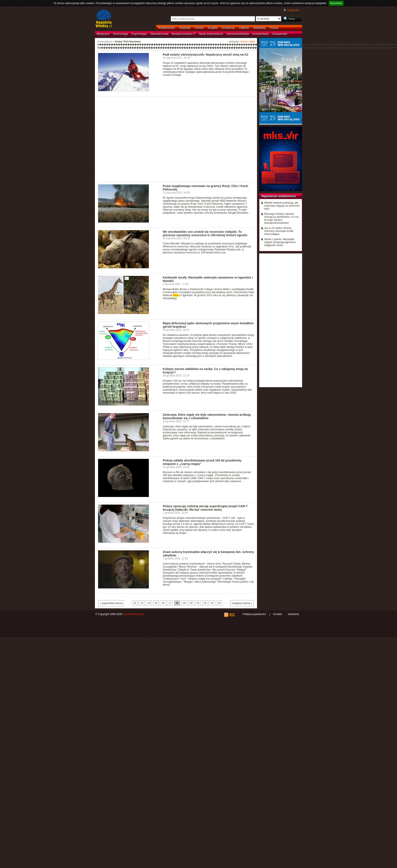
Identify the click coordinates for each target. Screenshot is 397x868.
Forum (199, 28)
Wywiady (259, 28)
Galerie (244, 28)
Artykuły (185, 28)
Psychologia (139, 34)
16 (163, 603)
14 (149, 603)
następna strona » (242, 603)
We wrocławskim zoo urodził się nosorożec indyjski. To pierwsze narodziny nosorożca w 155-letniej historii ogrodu (205, 233)
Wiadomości (167, 28)
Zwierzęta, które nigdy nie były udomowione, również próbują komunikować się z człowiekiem (207, 416)
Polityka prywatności (254, 614)
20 (191, 603)
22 (205, 603)
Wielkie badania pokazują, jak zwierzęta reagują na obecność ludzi (282, 206)
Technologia (120, 34)
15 (156, 603)
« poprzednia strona (111, 603)
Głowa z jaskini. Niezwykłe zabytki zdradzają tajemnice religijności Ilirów (280, 242)
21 (198, 603)
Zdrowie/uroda (159, 34)
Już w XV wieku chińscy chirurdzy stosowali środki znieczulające (279, 231)
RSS (232, 615)
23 (212, 603)
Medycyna (103, 34)
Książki (213, 28)
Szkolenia (293, 614)
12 (135, 603)
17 (170, 603)
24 (219, 603)
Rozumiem (336, 3)
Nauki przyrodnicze (211, 34)
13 (142, 603)
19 (184, 603)
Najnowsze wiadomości (279, 196)
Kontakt (278, 614)
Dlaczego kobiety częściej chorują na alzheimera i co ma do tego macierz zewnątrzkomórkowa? (281, 218)
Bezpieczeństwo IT (184, 34)
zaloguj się (293, 10)
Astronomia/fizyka (238, 34)
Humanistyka (260, 34)
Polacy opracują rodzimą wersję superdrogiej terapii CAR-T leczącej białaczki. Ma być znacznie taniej (205, 508)
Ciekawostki (280, 34)
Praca (274, 28)
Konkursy (228, 28)
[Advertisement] (40, 139)
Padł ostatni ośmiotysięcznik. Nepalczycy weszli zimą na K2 (205, 55)
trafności (244, 41)
